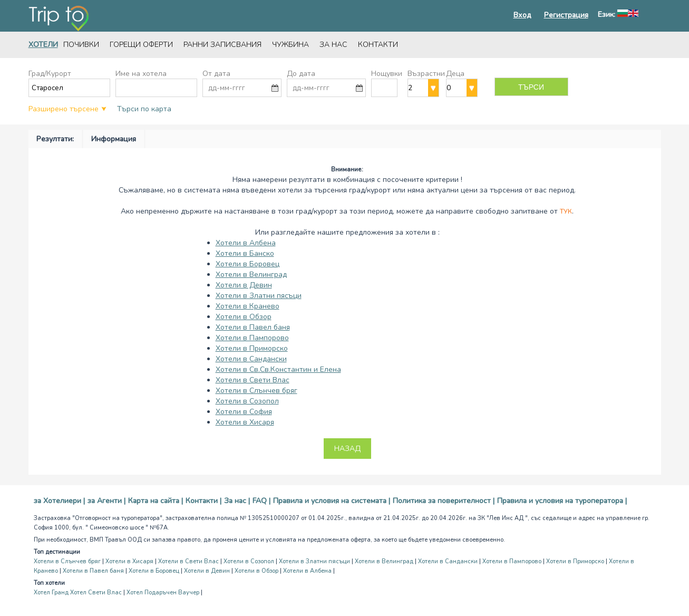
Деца (455, 74)
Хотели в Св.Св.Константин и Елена (278, 369)
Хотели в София (244, 412)
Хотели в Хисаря (245, 422)
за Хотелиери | (59, 501)
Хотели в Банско (245, 253)
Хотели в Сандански (251, 359)
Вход (522, 15)
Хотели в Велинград (251, 275)
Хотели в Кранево (248, 306)
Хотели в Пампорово (252, 338)
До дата (301, 74)
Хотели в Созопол (247, 401)
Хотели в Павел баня (253, 327)
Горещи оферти (141, 45)
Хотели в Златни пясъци (259, 296)
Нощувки (387, 74)
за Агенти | (106, 501)
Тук (566, 211)
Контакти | (203, 501)
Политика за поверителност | (444, 501)
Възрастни (426, 74)
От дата (216, 74)
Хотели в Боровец (248, 264)
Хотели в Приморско (252, 348)
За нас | (237, 501)
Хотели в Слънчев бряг (256, 391)
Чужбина (290, 45)
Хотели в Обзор (244, 317)
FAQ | (261, 501)
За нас (333, 45)
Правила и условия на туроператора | (562, 501)
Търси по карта (144, 109)
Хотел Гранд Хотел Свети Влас (78, 593)
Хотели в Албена (246, 243)
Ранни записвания (222, 45)
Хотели (43, 45)
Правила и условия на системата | (332, 501)
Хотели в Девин (244, 285)
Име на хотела (141, 74)
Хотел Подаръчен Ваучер (163, 593)
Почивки (81, 45)
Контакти (378, 45)
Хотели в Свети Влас (253, 380)
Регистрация (566, 15)
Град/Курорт (50, 74)
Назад (347, 449)
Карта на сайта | (156, 501)
